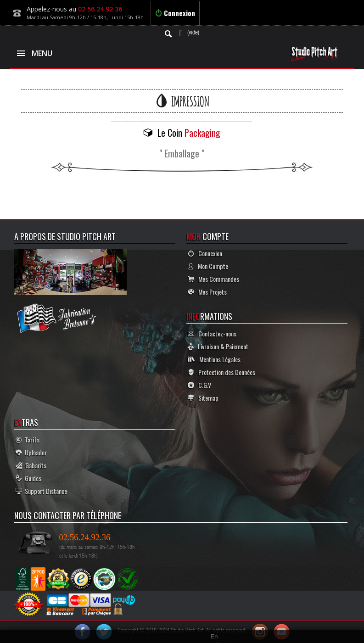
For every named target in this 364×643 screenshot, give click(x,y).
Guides (28, 478)
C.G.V (199, 385)
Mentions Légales (214, 359)
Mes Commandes (213, 279)
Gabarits (31, 465)
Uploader (31, 452)
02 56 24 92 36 (100, 9)
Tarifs (28, 439)
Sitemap (203, 398)
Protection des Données (221, 372)
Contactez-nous (212, 333)
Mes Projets (207, 292)
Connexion (175, 13)
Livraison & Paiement (218, 346)
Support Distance (41, 491)
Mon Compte (208, 266)
